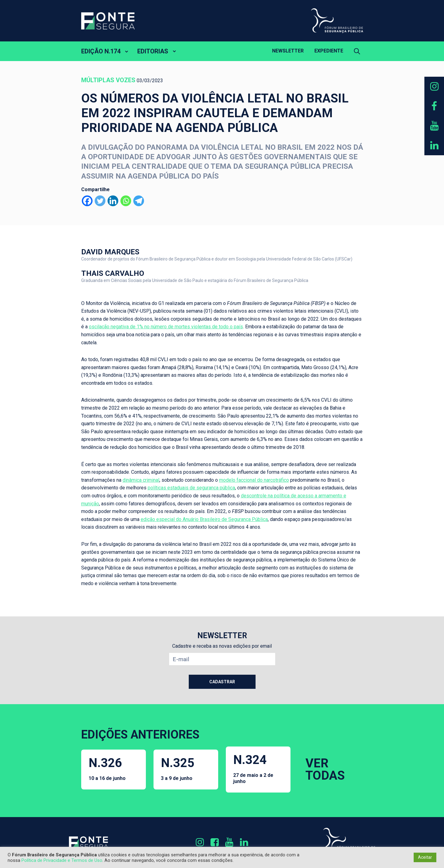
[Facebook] (87, 201)
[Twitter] (100, 201)
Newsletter (288, 51)
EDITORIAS (153, 51)
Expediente (329, 51)
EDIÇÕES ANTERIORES (140, 735)
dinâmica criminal (141, 480)
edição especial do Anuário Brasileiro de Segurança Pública (204, 519)
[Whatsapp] (126, 201)
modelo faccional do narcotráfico (254, 480)
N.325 (178, 768)
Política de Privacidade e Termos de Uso (62, 860)
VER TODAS (325, 769)
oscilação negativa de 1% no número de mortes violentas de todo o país (166, 327)
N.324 (258, 768)
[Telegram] (139, 201)
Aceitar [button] (425, 857)
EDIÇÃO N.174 (101, 51)
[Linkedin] (113, 201)
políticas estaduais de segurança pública (191, 488)
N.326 (107, 768)
